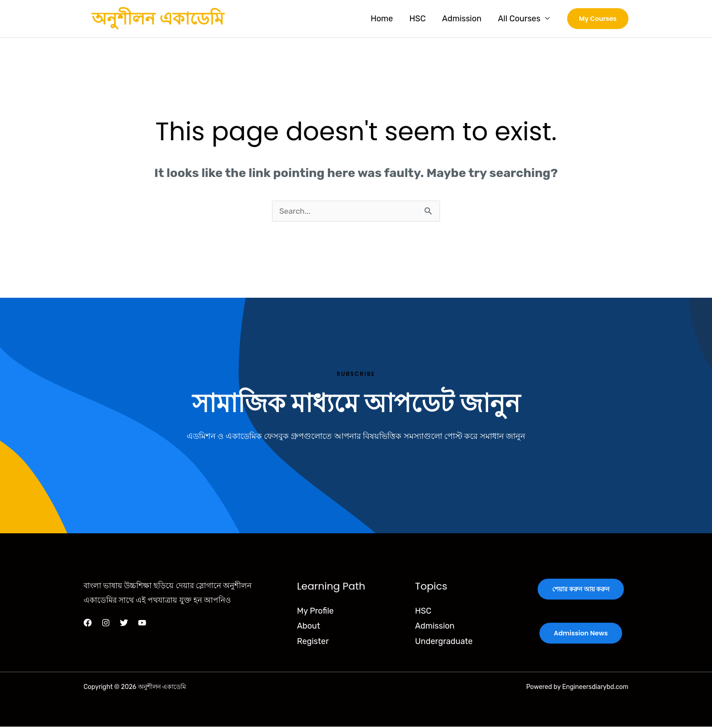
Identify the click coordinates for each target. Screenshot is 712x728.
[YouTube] (142, 624)
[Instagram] (106, 624)
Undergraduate (444, 643)
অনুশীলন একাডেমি (158, 18)
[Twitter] (124, 624)
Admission (462, 19)
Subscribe (356, 375)
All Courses (519, 19)
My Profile (315, 612)
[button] (598, 19)
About (309, 627)
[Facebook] (88, 624)
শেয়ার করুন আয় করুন (581, 591)
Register (313, 643)
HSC (417, 19)
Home (382, 19)
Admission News (581, 635)
